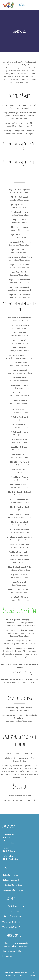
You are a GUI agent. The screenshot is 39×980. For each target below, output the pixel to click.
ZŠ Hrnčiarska (21, 5)
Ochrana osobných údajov (13, 951)
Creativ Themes (29, 975)
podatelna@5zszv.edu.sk (12, 885)
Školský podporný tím (20, 610)
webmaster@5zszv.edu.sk (13, 890)
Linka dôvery (8, 956)
